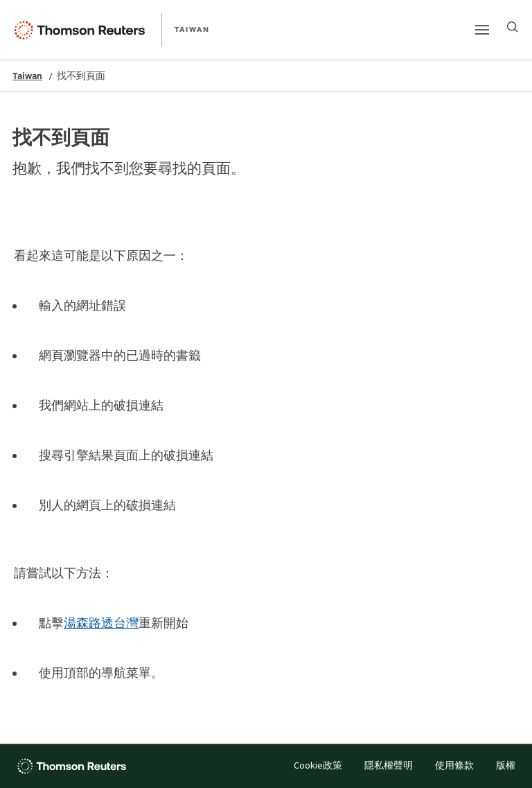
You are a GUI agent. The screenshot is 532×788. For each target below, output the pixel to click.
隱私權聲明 (389, 766)
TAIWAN (192, 29)
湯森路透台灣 (101, 623)
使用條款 (454, 766)
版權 (506, 766)
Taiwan (27, 76)
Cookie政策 (318, 766)
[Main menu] (482, 30)
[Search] (513, 27)
